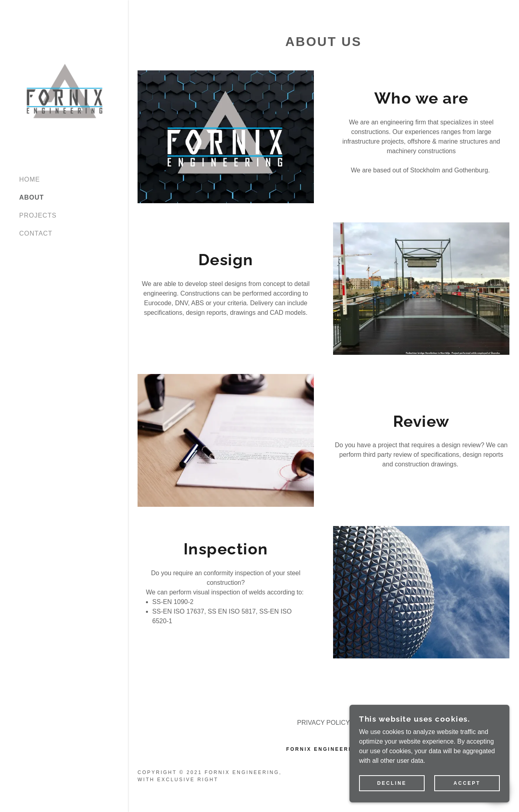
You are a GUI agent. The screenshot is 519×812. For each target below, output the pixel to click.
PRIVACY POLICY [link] (323, 723)
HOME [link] (30, 179)
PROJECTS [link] (38, 215)
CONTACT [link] (36, 233)
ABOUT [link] (32, 197)
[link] (64, 91)
